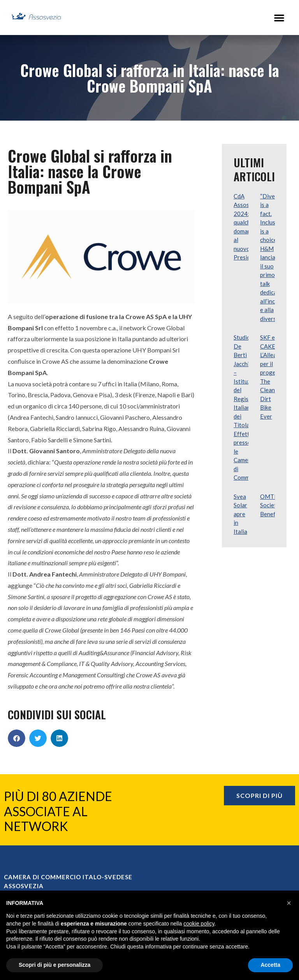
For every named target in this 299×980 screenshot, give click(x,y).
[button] (279, 18)
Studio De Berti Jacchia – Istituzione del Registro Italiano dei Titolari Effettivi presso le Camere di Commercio (248, 407)
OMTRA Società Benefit (271, 505)
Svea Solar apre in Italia (240, 514)
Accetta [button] (270, 965)
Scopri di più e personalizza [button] (55, 965)
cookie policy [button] (199, 924)
